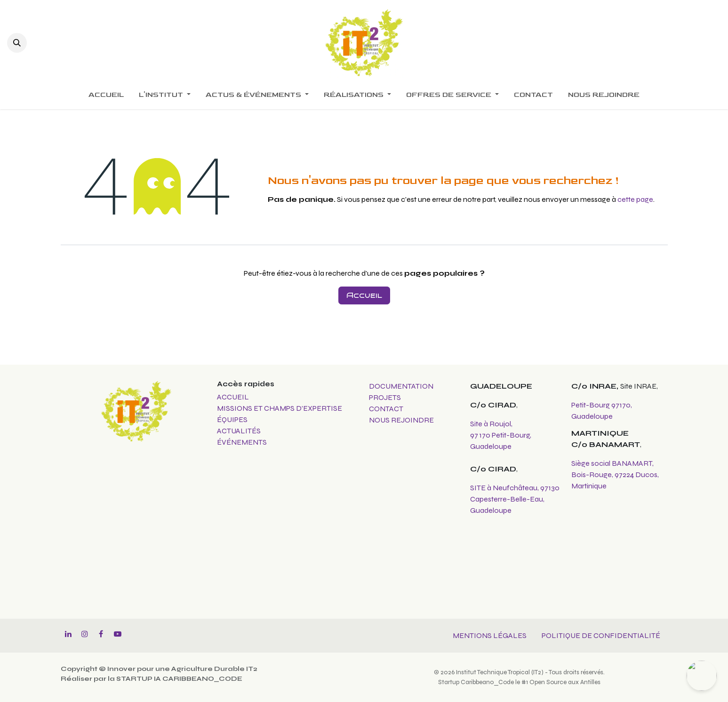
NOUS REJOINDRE (401, 420)
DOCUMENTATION (401, 386)
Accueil (364, 295)
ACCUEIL (233, 397)
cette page (635, 199)
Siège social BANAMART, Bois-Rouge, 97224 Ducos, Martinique (615, 475)
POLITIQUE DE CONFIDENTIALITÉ (601, 635)
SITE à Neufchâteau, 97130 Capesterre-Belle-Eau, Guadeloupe (515, 499)
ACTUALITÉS (239, 431)
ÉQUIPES (233, 419)
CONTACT (386, 409)
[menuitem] (106, 95)
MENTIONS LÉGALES (490, 635)
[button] (17, 43)
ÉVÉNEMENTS (242, 442)
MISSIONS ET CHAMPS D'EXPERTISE (280, 408)
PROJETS (385, 397)
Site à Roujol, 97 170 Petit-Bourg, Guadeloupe (501, 435)
